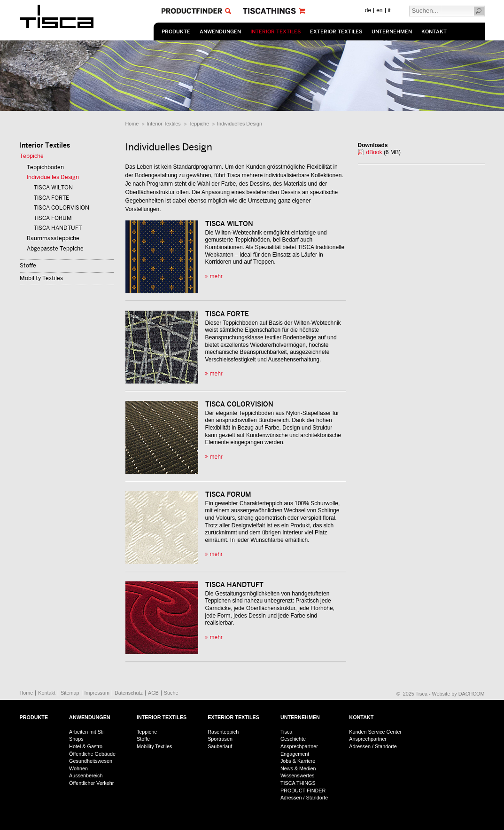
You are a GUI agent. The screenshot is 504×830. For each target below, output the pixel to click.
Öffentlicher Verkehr (91, 783)
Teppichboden (45, 167)
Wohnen (78, 768)
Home (132, 124)
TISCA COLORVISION (62, 208)
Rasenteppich (223, 732)
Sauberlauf (220, 746)
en (379, 10)
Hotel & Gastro (86, 746)
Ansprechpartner (299, 746)
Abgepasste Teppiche (55, 249)
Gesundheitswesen (91, 761)
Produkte (176, 32)
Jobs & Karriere (298, 761)
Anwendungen (220, 32)
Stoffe (28, 266)
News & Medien (298, 768)
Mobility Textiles (41, 278)
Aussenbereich (86, 775)
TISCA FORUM (53, 218)
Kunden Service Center (375, 732)
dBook (374, 152)
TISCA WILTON (53, 188)
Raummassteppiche (53, 238)
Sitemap (70, 693)
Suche (171, 693)
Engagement (295, 754)
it (389, 10)
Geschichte (293, 739)
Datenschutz (129, 693)
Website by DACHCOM (458, 694)
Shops (76, 739)
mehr (216, 276)
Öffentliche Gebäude (92, 754)
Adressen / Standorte (304, 798)
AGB (153, 693)
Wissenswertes (298, 775)
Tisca (286, 732)
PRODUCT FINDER (303, 791)
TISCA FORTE (51, 198)
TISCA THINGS (298, 783)
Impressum (97, 693)
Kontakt (434, 32)
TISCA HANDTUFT (58, 228)
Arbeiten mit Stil (87, 732)
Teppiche (199, 124)
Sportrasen (220, 739)
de (368, 10)
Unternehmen (392, 32)
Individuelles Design (240, 124)
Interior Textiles (275, 32)
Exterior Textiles (336, 32)
